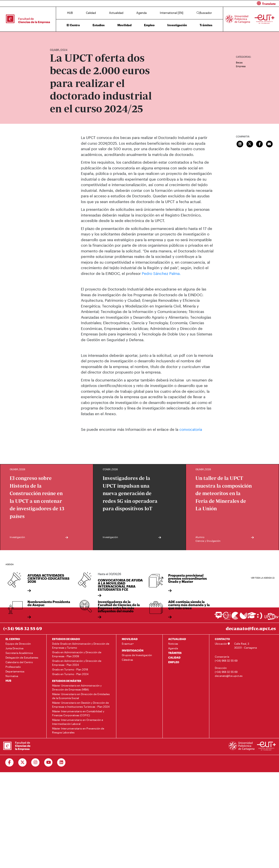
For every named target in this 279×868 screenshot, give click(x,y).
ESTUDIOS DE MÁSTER (67, 681)
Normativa (12, 676)
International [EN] (172, 13)
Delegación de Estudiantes (22, 657)
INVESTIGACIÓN (133, 650)
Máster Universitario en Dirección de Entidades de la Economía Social (81, 696)
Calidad (91, 13)
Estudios (99, 25)
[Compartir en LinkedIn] (240, 143)
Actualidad (116, 13)
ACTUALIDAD (177, 639)
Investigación (177, 25)
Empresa (241, 66)
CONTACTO (222, 639)
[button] (211, 3)
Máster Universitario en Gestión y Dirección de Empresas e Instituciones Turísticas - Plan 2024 (81, 705)
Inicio (53, 37)
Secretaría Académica (19, 653)
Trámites (206, 25)
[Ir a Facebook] (10, 763)
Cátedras (127, 660)
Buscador (204, 13)
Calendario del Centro (19, 662)
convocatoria (191, 429)
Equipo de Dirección (18, 644)
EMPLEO (174, 662)
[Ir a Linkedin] (61, 763)
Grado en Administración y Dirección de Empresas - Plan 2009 (77, 654)
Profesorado (13, 667)
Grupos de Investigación (137, 655)
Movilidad (124, 25)
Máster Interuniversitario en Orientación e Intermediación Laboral (78, 722)
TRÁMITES (175, 653)
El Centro (73, 25)
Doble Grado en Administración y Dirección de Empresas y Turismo (81, 646)
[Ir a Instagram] (36, 763)
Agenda (141, 13)
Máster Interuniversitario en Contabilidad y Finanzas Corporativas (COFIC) (78, 713)
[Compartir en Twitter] (250, 143)
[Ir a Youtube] (48, 763)
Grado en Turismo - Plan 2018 (70, 669)
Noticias (173, 644)
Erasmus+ (128, 644)
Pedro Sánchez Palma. (161, 273)
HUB (70, 13)
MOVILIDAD (130, 639)
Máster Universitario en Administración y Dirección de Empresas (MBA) (77, 687)
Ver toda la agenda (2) (263, 578)
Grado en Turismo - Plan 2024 (70, 674)
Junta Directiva (14, 648)
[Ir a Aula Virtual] (252, 617)
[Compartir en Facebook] (260, 143)
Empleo (149, 25)
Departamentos (15, 671)
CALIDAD (174, 657)
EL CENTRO (13, 639)
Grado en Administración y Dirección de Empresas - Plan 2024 (77, 663)
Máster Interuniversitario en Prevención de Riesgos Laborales (78, 730)
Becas (239, 62)
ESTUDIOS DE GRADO (66, 639)
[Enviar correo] (269, 143)
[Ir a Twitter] (23, 763)
